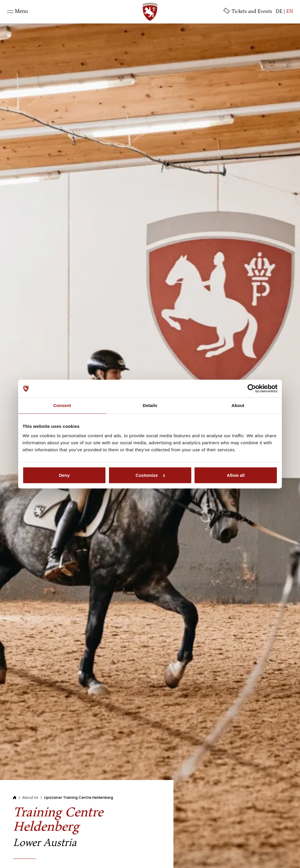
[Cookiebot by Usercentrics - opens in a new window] (252, 389)
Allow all (236, 475)
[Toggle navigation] (17, 12)
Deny (64, 475)
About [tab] (238, 405)
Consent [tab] (62, 405)
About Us (30, 797)
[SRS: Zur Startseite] (150, 12)
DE (279, 12)
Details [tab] (150, 405)
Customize (150, 475)
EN (290, 12)
